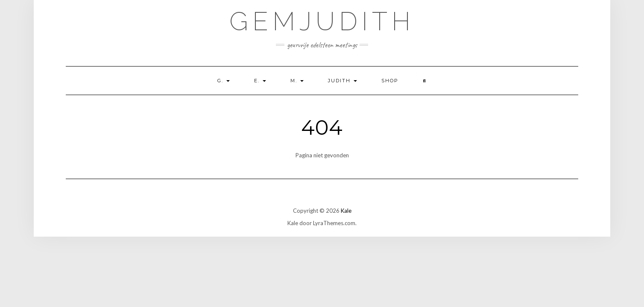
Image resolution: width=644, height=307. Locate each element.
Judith (342, 81)
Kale (346, 211)
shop (390, 81)
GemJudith (322, 21)
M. (297, 81)
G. (224, 81)
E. (260, 81)
